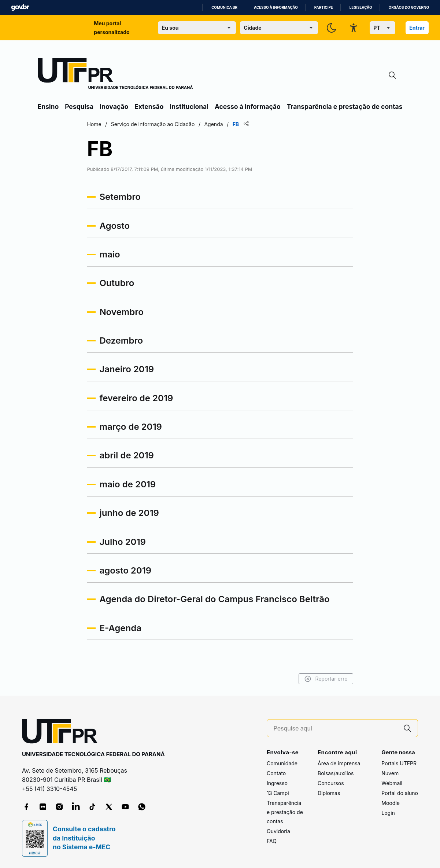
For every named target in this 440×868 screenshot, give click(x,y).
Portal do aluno (400, 793)
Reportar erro (324, 679)
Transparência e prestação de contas (345, 107)
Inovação (114, 107)
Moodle (391, 803)
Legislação (361, 8)
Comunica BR (224, 8)
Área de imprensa (339, 763)
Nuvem (390, 773)
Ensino (48, 107)
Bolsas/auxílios (336, 773)
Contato (276, 773)
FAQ (272, 841)
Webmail (392, 783)
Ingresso (277, 783)
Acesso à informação (276, 8)
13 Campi (278, 793)
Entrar (417, 28)
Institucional (189, 107)
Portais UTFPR (399, 763)
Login (388, 813)
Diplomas (329, 793)
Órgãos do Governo (409, 8)
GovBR (20, 8)
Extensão (149, 107)
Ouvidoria (278, 831)
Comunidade (282, 763)
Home (96, 124)
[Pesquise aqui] (336, 728)
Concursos (331, 783)
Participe (324, 8)
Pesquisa (79, 107)
